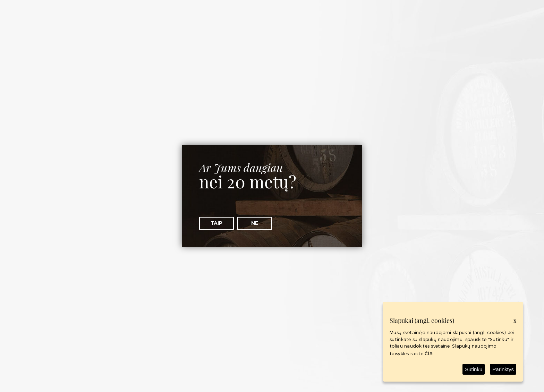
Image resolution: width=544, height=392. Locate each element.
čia (429, 353)
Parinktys (503, 369)
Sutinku (474, 369)
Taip (216, 223)
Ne (255, 223)
